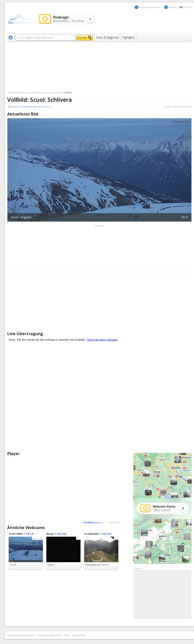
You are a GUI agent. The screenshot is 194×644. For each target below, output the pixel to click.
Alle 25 (30, 534)
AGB (67, 635)
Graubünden (35, 93)
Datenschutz (79, 635)
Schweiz (23, 93)
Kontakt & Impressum (50, 635)
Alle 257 (107, 534)
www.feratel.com (183, 107)
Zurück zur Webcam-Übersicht (27, 107)
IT (188, 7)
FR (190, 7)
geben (93, 522)
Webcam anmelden (150, 7)
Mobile (172, 7)
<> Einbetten (113, 522)
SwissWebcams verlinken (21, 635)
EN (185, 7)
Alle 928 (61, 534)
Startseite (12, 93)
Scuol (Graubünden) (53, 93)
